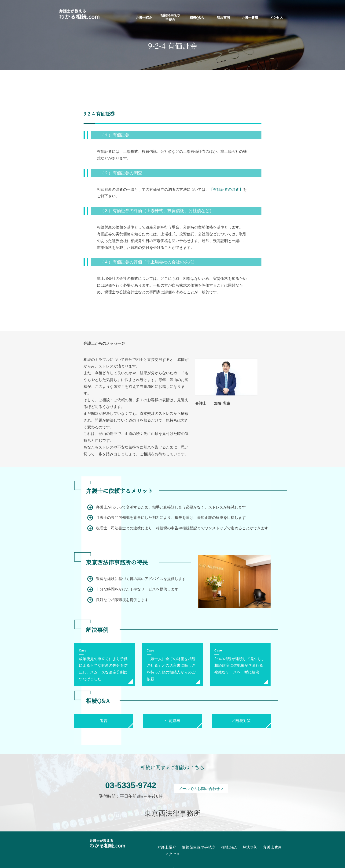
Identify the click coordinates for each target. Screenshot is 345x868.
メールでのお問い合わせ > (201, 789)
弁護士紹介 (144, 17)
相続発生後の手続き (170, 17)
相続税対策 (241, 721)
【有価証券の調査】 (226, 189)
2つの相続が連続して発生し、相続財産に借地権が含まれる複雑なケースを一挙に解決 (240, 666)
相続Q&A (197, 17)
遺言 (104, 721)
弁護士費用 (250, 17)
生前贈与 (172, 721)
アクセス (276, 17)
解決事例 (223, 17)
